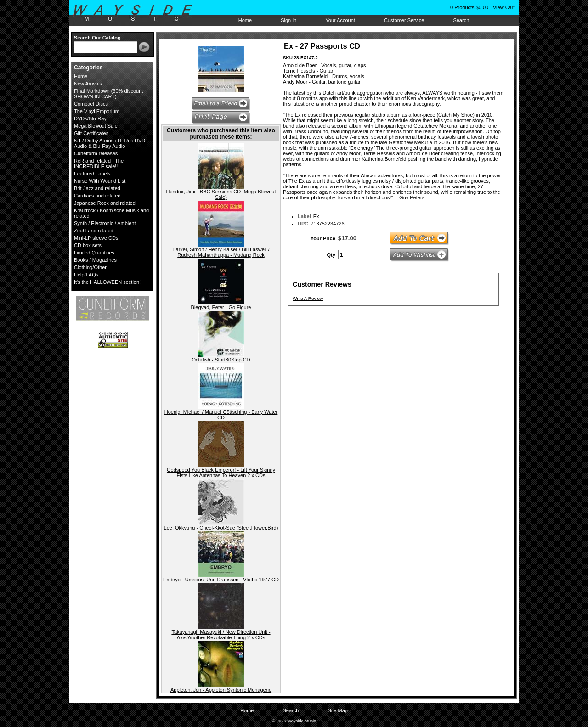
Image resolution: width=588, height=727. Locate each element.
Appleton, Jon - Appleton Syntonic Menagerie (221, 690)
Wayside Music (137, 13)
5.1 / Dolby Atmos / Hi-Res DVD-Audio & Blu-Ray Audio (110, 143)
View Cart (504, 7)
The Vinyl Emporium (97, 111)
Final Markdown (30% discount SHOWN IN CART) (108, 94)
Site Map (337, 710)
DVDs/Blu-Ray (90, 118)
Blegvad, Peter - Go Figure (221, 307)
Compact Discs (91, 104)
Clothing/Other (90, 267)
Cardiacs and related (97, 196)
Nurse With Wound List (100, 181)
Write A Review (308, 298)
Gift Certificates (91, 133)
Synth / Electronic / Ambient (105, 223)
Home (245, 20)
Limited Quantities (94, 253)
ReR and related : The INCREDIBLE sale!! (99, 163)
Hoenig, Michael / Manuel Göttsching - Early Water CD (221, 415)
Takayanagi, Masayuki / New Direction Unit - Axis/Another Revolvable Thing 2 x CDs (221, 635)
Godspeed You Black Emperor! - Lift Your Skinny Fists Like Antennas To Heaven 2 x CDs (221, 473)
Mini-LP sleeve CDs (96, 238)
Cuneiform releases (96, 153)
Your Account (340, 20)
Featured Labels (92, 174)
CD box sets (88, 245)
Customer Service (404, 20)
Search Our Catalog (97, 38)
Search (461, 20)
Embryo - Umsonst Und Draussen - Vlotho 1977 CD (221, 580)
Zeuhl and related (94, 231)
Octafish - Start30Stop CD (221, 360)
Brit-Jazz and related (97, 188)
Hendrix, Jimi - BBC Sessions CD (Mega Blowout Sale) (221, 194)
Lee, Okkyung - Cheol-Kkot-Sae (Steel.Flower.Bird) (221, 528)
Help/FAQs (86, 275)
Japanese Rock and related (105, 203)
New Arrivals (88, 84)
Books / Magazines (95, 260)
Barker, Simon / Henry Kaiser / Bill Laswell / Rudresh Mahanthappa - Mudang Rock (221, 252)
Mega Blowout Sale (96, 126)
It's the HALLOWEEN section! (107, 282)
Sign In (288, 20)
